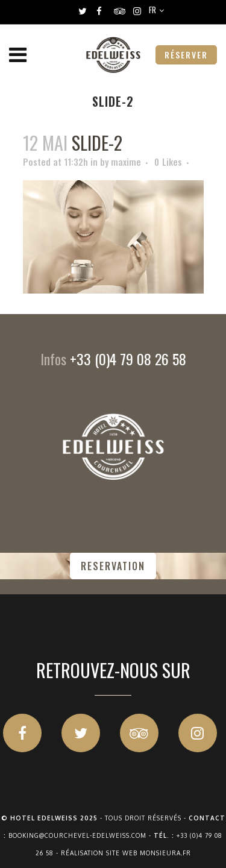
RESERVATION (113, 566)
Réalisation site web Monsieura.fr (126, 853)
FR (152, 10)
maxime (126, 162)
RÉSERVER (186, 55)
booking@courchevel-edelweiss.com (77, 835)
